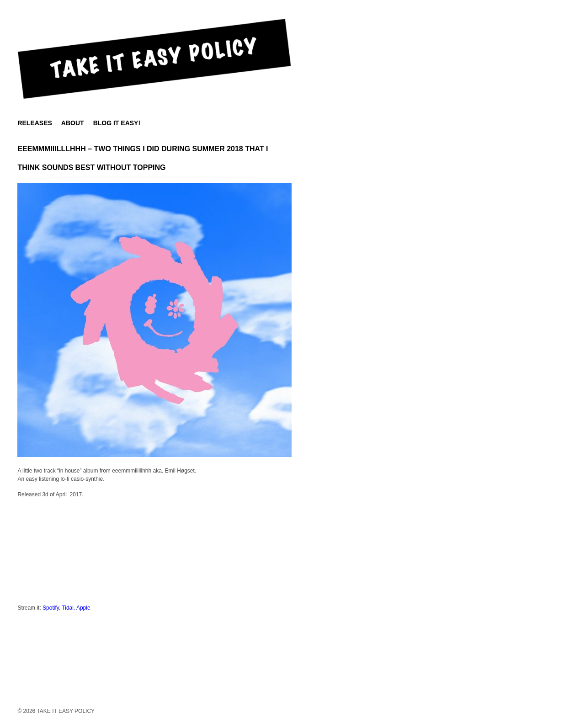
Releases (35, 123)
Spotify (51, 608)
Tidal (68, 608)
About (73, 123)
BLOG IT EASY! (117, 123)
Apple (83, 608)
